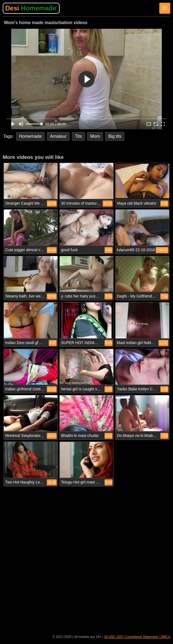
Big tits (115, 136)
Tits (78, 136)
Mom (95, 136)
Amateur (58, 136)
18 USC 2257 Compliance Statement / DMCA (137, 637)
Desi (31, 8)
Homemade (31, 136)
